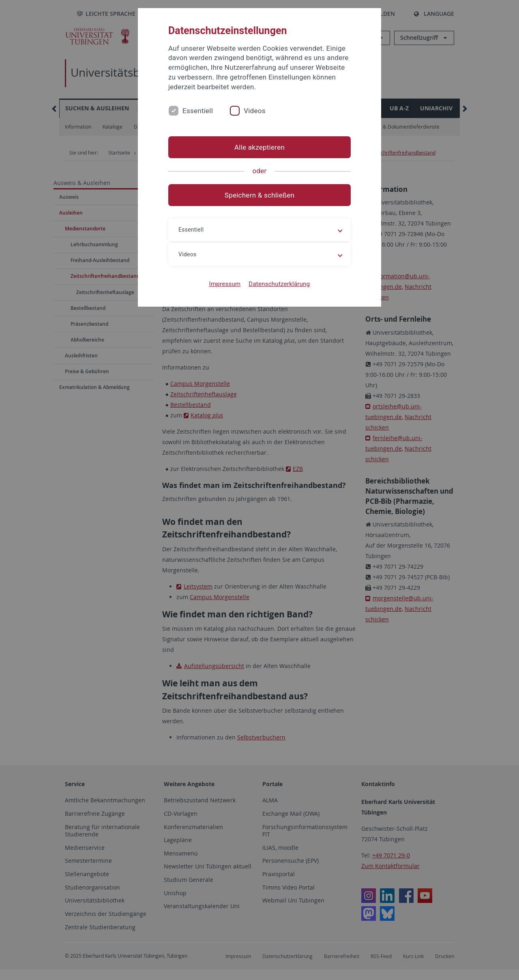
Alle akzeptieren (259, 147)
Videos (255, 111)
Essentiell (198, 111)
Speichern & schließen (259, 195)
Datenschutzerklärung (279, 284)
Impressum (225, 284)
